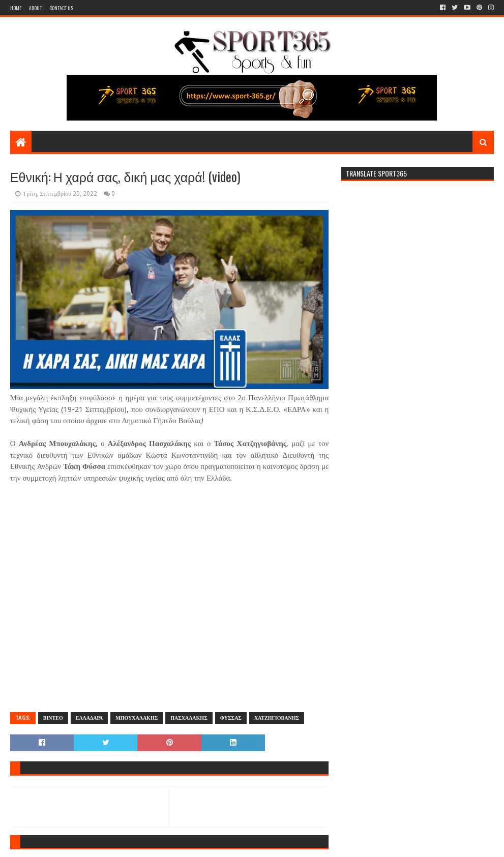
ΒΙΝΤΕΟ (53, 718)
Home (16, 8)
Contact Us (61, 8)
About (35, 8)
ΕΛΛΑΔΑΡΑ (90, 718)
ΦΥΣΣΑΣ (231, 718)
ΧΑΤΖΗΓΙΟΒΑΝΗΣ (277, 718)
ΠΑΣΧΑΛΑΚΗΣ (189, 718)
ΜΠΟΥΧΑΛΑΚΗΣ (137, 718)
